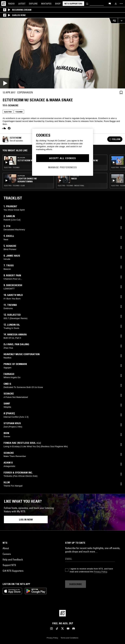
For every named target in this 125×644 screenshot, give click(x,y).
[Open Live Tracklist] (113, 21)
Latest (22, 4)
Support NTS (9, 565)
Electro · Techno (12, 167)
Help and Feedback (13, 559)
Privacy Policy (100, 572)
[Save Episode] (121, 92)
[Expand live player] (121, 21)
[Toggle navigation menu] (121, 4)
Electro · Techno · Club (14, 186)
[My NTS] (116, 4)
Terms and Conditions (69, 638)
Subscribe (76, 584)
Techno (19, 112)
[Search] (87, 4)
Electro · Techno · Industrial (71, 186)
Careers (7, 554)
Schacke (13, 105)
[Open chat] (110, 3)
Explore (33, 4)
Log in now (26, 519)
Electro (8, 112)
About (6, 548)
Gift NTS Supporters (13, 571)
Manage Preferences (62, 167)
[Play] (62, 53)
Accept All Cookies (62, 158)
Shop (58, 4)
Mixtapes (46, 4)
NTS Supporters (73, 4)
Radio (11, 4)
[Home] (4, 4)
